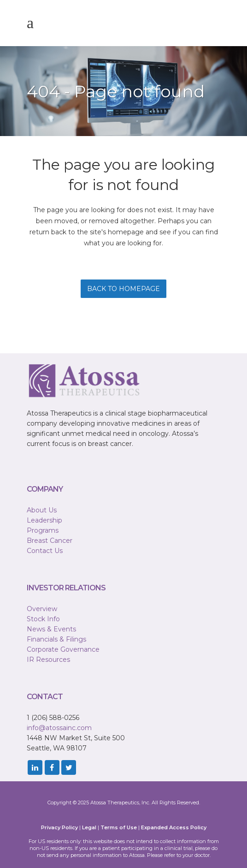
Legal (89, 827)
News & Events (51, 629)
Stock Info (43, 619)
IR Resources (48, 660)
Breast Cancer (50, 541)
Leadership (44, 520)
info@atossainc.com (59, 728)
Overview (42, 609)
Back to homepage (123, 289)
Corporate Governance (63, 649)
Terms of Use (119, 827)
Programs (43, 530)
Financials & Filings (56, 639)
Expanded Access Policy (174, 827)
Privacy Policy (59, 827)
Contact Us (45, 551)
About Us (42, 510)
